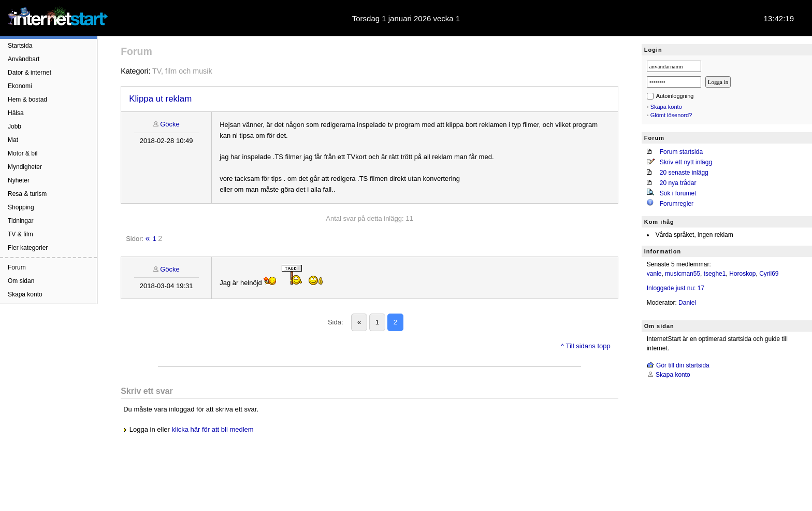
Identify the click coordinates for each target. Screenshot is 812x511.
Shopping (21, 207)
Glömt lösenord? (671, 115)
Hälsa (16, 113)
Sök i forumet (678, 193)
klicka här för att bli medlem (212, 429)
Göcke (170, 124)
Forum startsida (681, 152)
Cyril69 (769, 274)
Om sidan (21, 281)
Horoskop (742, 274)
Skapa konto (25, 294)
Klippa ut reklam (160, 99)
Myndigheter (25, 167)
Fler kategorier (28, 248)
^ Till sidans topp (586, 346)
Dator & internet (30, 73)
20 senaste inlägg (684, 173)
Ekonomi (20, 86)
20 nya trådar (678, 183)
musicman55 (683, 274)
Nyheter (19, 180)
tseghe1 (715, 274)
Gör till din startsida (683, 365)
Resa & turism (27, 194)
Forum (17, 267)
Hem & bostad (27, 100)
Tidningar (21, 221)
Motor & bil (23, 153)
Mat (13, 140)
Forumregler (677, 204)
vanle (654, 274)
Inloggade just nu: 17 (676, 288)
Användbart (24, 59)
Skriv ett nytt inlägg (686, 162)
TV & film (20, 234)
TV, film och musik (182, 71)
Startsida (20, 46)
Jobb (15, 126)
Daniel (687, 303)
